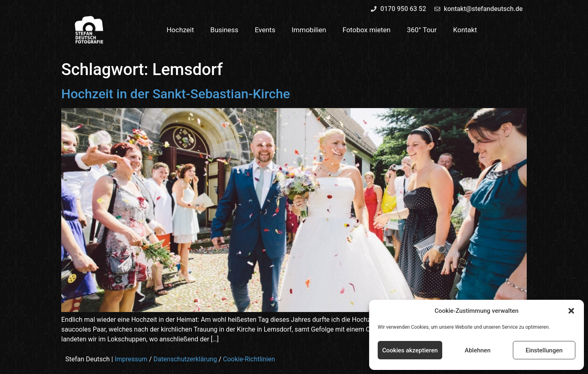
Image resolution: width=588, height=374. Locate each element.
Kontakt (465, 30)
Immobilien (309, 30)
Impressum (131, 359)
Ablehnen (478, 350)
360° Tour (422, 30)
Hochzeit (180, 30)
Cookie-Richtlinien (249, 359)
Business (224, 30)
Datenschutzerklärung (185, 359)
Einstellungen (544, 350)
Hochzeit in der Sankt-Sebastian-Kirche (176, 94)
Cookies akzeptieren (410, 350)
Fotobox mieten (367, 30)
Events (265, 30)
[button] (571, 311)
